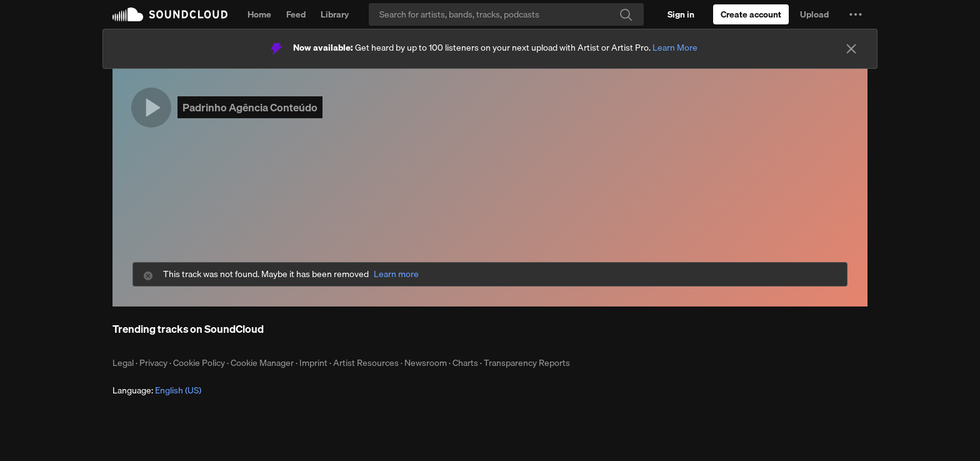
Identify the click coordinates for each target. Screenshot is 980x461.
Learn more (396, 274)
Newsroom (426, 363)
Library (335, 14)
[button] (856, 14)
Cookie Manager (262, 363)
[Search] (506, 14)
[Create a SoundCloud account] (751, 14)
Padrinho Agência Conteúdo (250, 107)
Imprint (313, 363)
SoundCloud (170, 14)
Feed (296, 14)
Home (259, 14)
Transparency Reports (527, 363)
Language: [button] (157, 390)
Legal (123, 363)
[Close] (851, 49)
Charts (465, 363)
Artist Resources (366, 363)
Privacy (153, 363)
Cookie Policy (199, 363)
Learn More (675, 48)
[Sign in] (681, 14)
